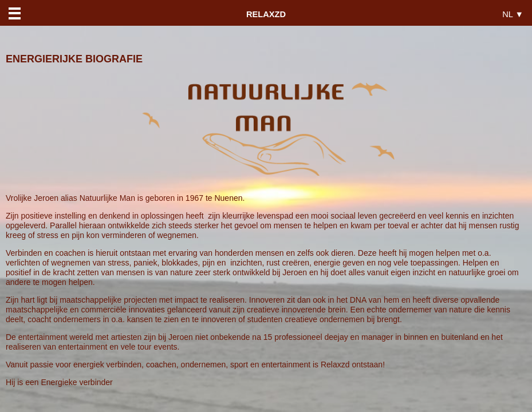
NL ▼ (513, 14)
